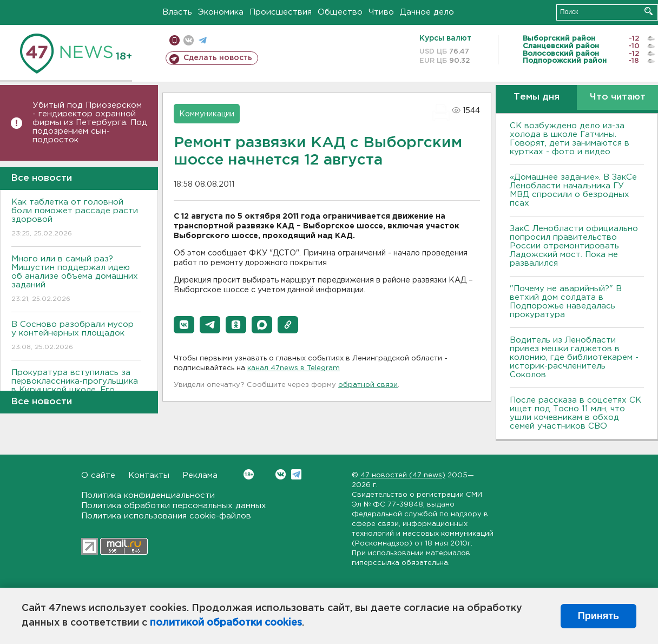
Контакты (149, 475)
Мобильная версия (175, 40)
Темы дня (537, 97)
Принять (598, 616)
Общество (340, 12)
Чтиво (381, 12)
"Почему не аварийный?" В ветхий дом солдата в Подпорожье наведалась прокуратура (566, 302)
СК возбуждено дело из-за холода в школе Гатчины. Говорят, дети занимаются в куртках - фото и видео (570, 139)
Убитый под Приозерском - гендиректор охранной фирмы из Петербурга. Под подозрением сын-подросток (90, 123)
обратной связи (368, 385)
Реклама (200, 475)
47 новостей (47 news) (403, 475)
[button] (184, 325)
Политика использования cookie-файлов (166, 516)
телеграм (203, 40)
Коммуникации (207, 114)
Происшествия (281, 12)
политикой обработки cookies (226, 623)
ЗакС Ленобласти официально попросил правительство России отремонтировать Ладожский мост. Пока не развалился (574, 246)
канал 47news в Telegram (294, 368)
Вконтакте (249, 474)
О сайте (98, 475)
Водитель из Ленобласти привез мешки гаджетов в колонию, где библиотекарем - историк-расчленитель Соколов (574, 357)
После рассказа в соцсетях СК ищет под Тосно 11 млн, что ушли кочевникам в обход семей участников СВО (575, 413)
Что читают (618, 97)
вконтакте (189, 40)
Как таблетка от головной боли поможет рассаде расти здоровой (76, 218)
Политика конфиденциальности (148, 495)
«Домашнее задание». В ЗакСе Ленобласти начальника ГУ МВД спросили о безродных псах (573, 190)
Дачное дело (427, 12)
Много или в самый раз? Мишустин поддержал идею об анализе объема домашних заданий (76, 280)
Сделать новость (218, 58)
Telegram (296, 474)
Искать (649, 11)
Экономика (221, 12)
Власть (177, 12)
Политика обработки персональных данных (174, 506)
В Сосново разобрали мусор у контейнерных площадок (76, 336)
